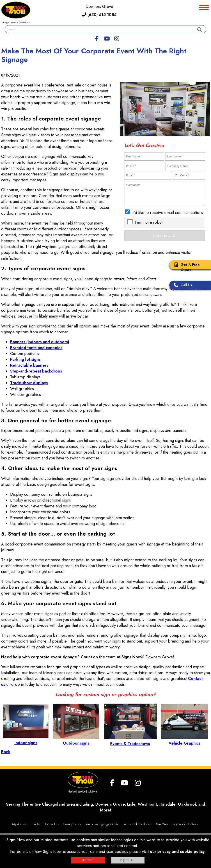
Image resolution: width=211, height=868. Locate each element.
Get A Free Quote (186, 267)
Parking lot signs (25, 359)
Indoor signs (26, 740)
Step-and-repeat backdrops (36, 371)
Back (6, 752)
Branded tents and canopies (36, 348)
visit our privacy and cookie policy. (174, 852)
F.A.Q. (36, 824)
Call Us (182, 285)
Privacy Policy (72, 824)
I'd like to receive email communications (168, 213)
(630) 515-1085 (99, 15)
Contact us (52, 824)
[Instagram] (117, 38)
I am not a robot (149, 222)
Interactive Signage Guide (102, 824)
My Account (20, 824)
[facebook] (97, 38)
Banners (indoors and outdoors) (40, 342)
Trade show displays (29, 383)
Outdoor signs (76, 740)
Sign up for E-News (185, 824)
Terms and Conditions (137, 824)
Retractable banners (29, 365)
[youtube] (107, 38)
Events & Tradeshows (130, 741)
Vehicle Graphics (184, 740)
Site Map (162, 824)
